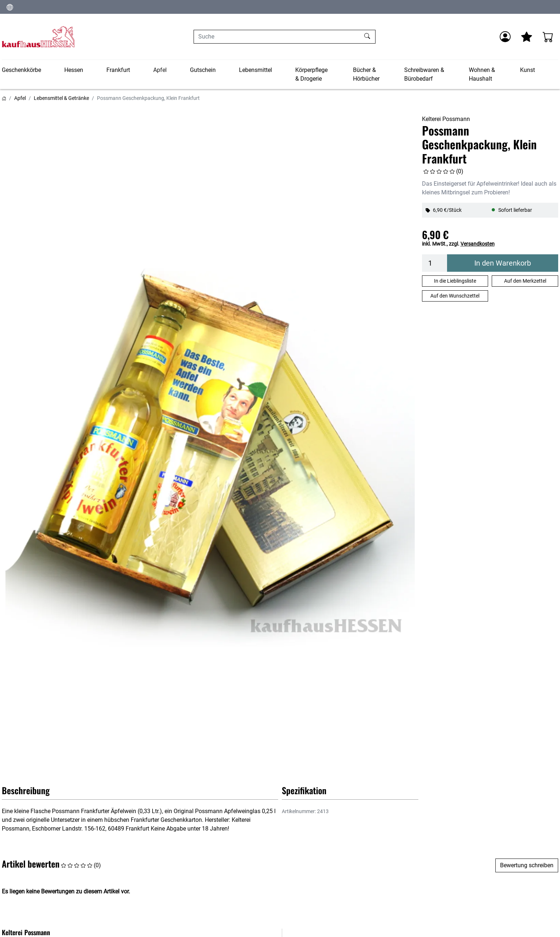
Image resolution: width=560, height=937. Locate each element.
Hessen (74, 70)
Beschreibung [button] (26, 790)
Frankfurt (118, 70)
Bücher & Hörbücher (366, 74)
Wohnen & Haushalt (482, 74)
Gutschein (203, 70)
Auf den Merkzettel (525, 281)
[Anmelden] (505, 37)
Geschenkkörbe (21, 70)
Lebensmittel (255, 70)
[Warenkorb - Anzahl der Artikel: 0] (548, 37)
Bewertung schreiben (527, 865)
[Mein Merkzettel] (527, 37)
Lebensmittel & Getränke (61, 98)
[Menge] (435, 263)
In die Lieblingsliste (455, 281)
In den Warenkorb (503, 263)
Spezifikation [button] (304, 790)
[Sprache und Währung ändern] (10, 7)
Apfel (160, 70)
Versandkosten (478, 244)
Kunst (527, 70)
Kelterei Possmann (446, 119)
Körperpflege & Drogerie (311, 74)
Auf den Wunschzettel (455, 296)
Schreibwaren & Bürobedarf (424, 74)
